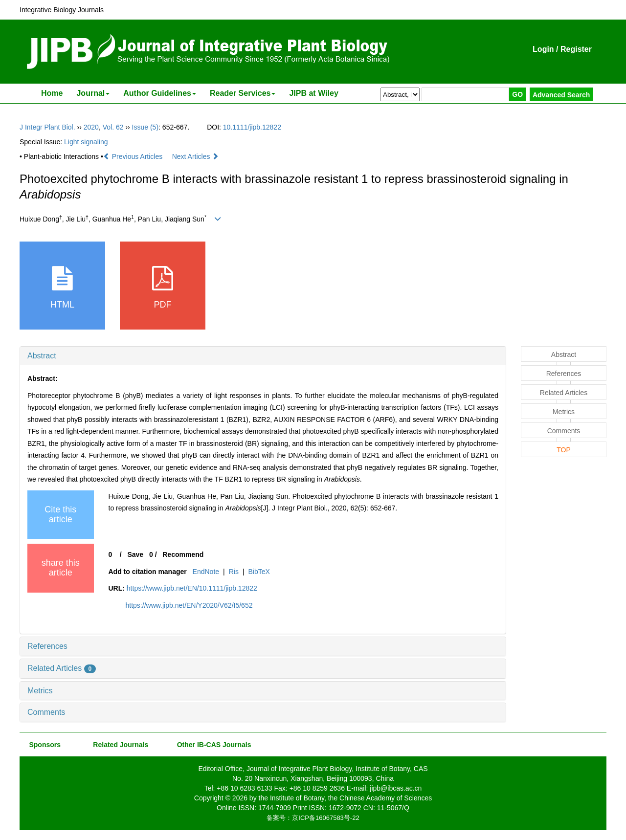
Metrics (40, 691)
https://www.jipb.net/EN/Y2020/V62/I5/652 (189, 605)
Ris (234, 572)
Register (576, 49)
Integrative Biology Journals (62, 10)
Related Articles (62, 668)
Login (543, 49)
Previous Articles (134, 156)
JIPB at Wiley (313, 93)
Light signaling (86, 142)
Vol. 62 (113, 127)
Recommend (183, 554)
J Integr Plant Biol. (47, 127)
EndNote (206, 572)
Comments (46, 712)
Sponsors (43, 745)
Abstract (42, 356)
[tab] (263, 356)
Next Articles (196, 156)
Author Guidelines (160, 93)
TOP (564, 450)
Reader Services (243, 93)
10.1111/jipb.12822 (252, 127)
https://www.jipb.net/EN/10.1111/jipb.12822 (192, 588)
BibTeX (259, 572)
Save (135, 554)
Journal (93, 93)
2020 (91, 127)
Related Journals (119, 745)
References (47, 646)
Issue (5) (145, 127)
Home (52, 93)
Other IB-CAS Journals (211, 745)
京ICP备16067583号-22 (325, 818)
